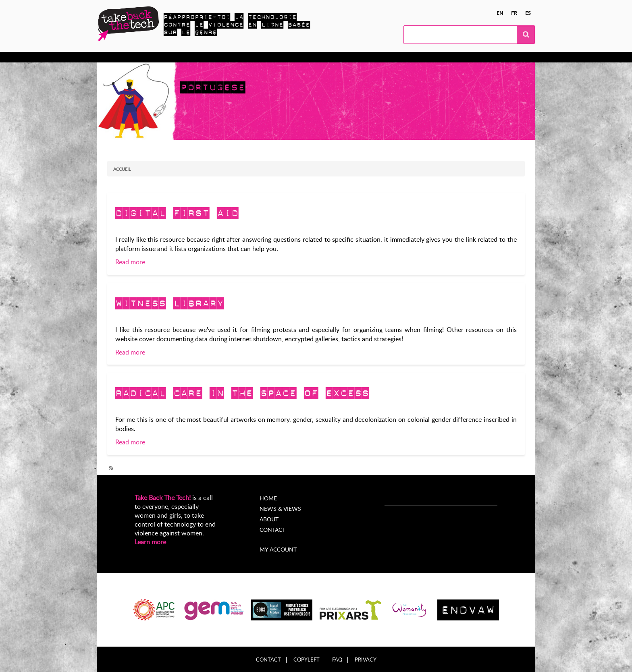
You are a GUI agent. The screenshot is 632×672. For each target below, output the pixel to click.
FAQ (337, 660)
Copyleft (307, 660)
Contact (272, 530)
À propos (352, 57)
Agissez (184, 57)
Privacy (366, 660)
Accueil (122, 169)
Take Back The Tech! (163, 498)
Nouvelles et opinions (299, 57)
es (528, 13)
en (500, 13)
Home (268, 498)
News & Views (280, 509)
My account (278, 549)
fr (514, 13)
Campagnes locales (232, 57)
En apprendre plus (138, 57)
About (269, 519)
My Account (392, 57)
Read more (130, 262)
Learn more (150, 542)
